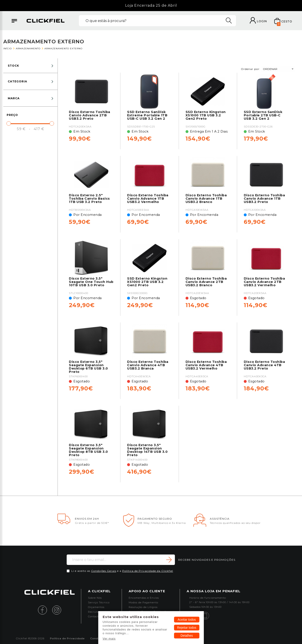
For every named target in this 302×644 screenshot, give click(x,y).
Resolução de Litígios (143, 607)
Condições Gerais (104, 571)
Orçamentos (96, 607)
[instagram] (57, 610)
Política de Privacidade (67, 639)
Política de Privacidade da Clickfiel (148, 571)
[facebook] (45, 610)
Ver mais (109, 639)
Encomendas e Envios (144, 598)
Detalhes (187, 636)
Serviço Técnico (99, 603)
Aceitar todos (187, 620)
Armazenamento (28, 49)
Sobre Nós (95, 598)
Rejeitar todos (187, 628)
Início (8, 49)
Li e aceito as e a (122, 571)
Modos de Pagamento (143, 603)
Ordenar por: (268, 69)
